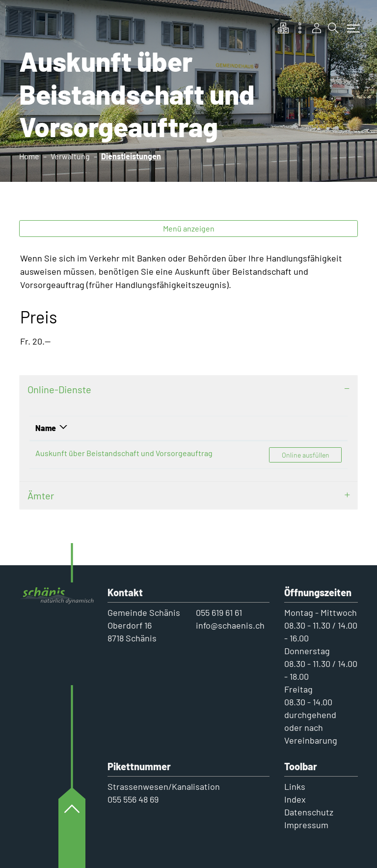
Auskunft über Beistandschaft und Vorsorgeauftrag (124, 453)
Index (295, 799)
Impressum (306, 825)
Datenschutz (309, 812)
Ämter (41, 495)
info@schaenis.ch (230, 625)
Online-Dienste (59, 389)
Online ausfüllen (311, 454)
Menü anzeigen (189, 228)
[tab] (188, 389)
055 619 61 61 (219, 612)
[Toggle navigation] (351, 24)
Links (295, 786)
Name (46, 428)
